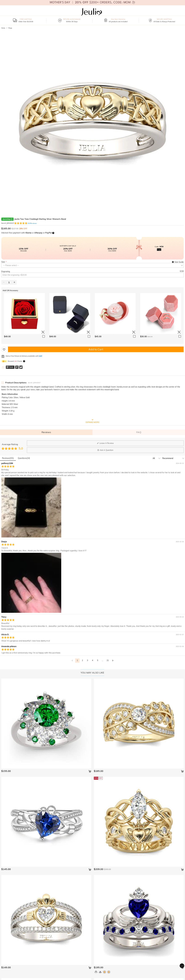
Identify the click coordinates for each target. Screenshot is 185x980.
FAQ (139, 432)
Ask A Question (105, 450)
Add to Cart (96, 349)
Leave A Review (105, 443)
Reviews (46, 432)
